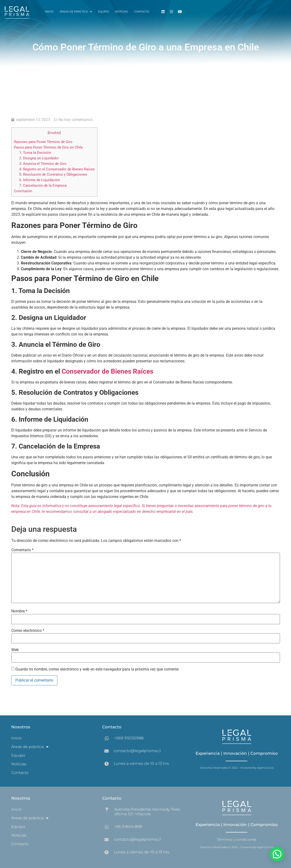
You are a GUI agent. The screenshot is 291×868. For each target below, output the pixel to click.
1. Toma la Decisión (35, 153)
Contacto (142, 12)
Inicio (49, 12)
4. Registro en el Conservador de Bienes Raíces (57, 169)
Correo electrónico (28, 631)
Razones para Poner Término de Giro (43, 142)
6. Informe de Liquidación (40, 180)
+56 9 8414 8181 (128, 827)
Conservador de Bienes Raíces (107, 371)
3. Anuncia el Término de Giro (43, 164)
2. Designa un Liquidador (39, 158)
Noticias (122, 12)
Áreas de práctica (76, 12)
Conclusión (23, 191)
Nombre (19, 611)
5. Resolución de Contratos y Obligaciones (53, 174)
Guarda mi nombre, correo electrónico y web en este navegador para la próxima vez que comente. (97, 669)
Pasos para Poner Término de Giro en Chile (48, 147)
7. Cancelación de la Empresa (43, 186)
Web (15, 650)
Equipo (104, 12)
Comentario (22, 550)
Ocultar (54, 133)
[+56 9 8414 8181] (107, 827)
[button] (277, 854)
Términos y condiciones (237, 839)
